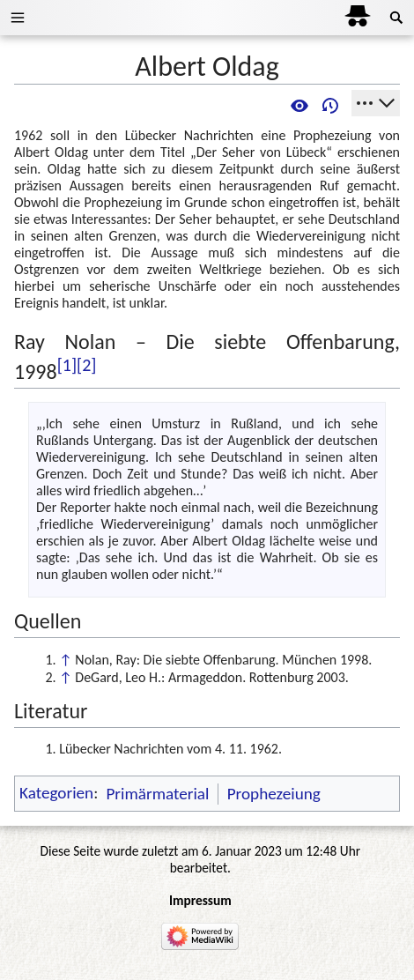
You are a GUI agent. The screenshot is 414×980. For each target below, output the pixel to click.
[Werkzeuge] (376, 103)
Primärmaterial (157, 794)
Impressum (200, 900)
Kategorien (56, 794)
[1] (67, 365)
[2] (86, 365)
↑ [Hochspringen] (65, 660)
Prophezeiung (274, 794)
